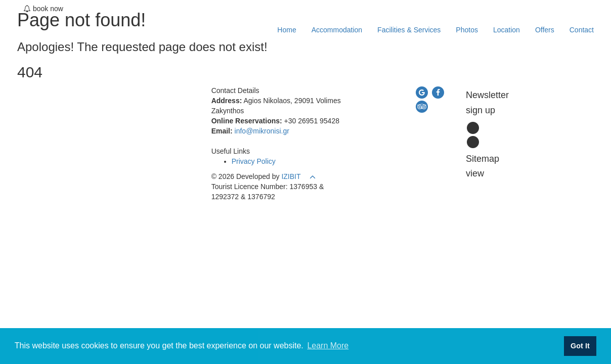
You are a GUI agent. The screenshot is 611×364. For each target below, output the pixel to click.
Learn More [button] (328, 346)
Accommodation (337, 30)
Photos (467, 30)
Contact (582, 30)
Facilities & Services (409, 30)
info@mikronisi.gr (262, 131)
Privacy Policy (254, 161)
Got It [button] (580, 346)
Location (507, 30)
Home (287, 30)
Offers (545, 30)
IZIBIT (291, 176)
